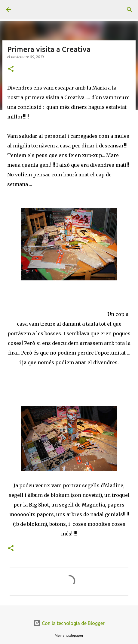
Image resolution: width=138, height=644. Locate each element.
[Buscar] (130, 10)
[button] (11, 69)
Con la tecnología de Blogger (69, 623)
